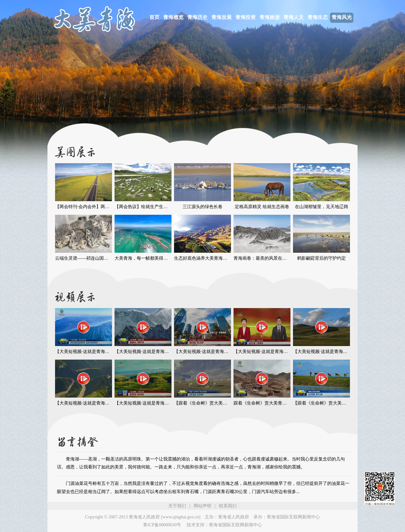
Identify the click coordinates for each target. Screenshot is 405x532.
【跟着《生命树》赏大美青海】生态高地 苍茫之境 (342, 403)
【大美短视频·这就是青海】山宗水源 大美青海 (279, 352)
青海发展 (221, 17)
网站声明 (202, 506)
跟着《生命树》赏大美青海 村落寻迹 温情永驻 (279, 403)
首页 (154, 17)
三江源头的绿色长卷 (202, 207)
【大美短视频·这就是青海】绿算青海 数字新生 (160, 403)
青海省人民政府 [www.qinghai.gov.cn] (165, 517)
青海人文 (294, 17)
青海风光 (342, 17)
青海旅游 (270, 17)
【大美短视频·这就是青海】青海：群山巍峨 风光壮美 (345, 352)
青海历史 (197, 17)
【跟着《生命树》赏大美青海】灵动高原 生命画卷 (223, 403)
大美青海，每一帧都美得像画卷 (146, 258)
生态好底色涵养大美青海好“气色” (207, 258)
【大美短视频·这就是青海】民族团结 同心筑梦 (219, 352)
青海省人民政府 (234, 517)
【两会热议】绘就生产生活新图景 (148, 207)
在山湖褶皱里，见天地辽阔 (321, 207)
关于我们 (177, 506)
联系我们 (228, 506)
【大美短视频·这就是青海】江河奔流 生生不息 (100, 403)
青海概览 (173, 17)
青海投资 (246, 17)
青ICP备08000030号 (162, 525)
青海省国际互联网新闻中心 (293, 517)
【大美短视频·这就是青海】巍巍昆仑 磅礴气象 (160, 352)
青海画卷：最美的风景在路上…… (267, 258)
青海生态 (318, 17)
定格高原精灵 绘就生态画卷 (262, 207)
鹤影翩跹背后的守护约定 (321, 258)
